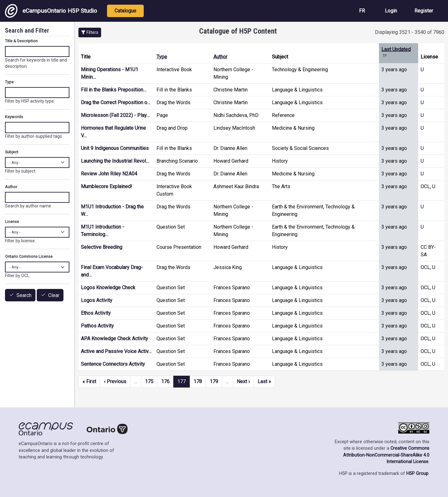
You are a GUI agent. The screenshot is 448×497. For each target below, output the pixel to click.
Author (220, 57)
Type (162, 57)
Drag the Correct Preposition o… (116, 102)
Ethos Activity (96, 313)
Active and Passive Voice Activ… (116, 351)
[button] (90, 33)
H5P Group (417, 474)
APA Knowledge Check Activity (114, 339)
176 (165, 381)
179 (214, 381)
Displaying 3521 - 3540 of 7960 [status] (410, 32)
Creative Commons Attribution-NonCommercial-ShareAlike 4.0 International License (386, 455)
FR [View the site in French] (362, 11)
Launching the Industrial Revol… (115, 161)
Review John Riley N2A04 (109, 174)
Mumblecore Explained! (107, 186)
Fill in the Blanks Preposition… (114, 90)
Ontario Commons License (29, 256)
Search (24, 295)
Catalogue (125, 11)
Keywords (14, 117)
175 (149, 381)
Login (391, 11)
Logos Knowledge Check (108, 288)
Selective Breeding (102, 247)
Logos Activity (97, 300)
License (12, 222)
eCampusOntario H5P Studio (51, 11)
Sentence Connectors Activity (113, 364)
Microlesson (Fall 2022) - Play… (115, 115)
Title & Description (21, 41)
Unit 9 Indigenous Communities (115, 148)
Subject (12, 152)
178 (198, 381)
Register (424, 11)
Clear (54, 295)
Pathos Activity (97, 326)
